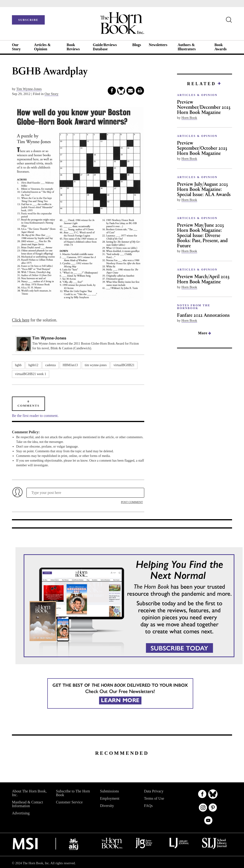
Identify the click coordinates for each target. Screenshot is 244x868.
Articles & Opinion (43, 47)
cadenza (50, 365)
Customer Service (69, 802)
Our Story (16, 47)
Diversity (107, 806)
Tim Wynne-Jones (29, 89)
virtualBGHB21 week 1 (31, 374)
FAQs (148, 806)
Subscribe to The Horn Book (73, 793)
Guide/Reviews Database (105, 47)
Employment (110, 798)
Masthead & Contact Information (27, 804)
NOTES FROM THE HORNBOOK (194, 307)
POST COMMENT (132, 502)
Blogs (137, 45)
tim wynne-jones (96, 365)
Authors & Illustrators (187, 47)
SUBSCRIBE (28, 20)
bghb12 (33, 365)
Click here (21, 320)
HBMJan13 (70, 365)
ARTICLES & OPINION (197, 95)
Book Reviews (73, 47)
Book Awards (221, 47)
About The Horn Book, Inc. (29, 793)
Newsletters (158, 45)
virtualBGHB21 (124, 365)
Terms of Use (154, 798)
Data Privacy (154, 791)
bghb (18, 365)
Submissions (109, 791)
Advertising (21, 813)
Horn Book (189, 118)
